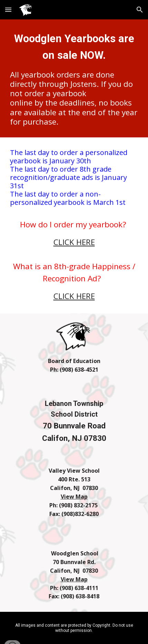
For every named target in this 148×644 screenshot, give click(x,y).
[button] (8, 10)
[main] (74, 78)
